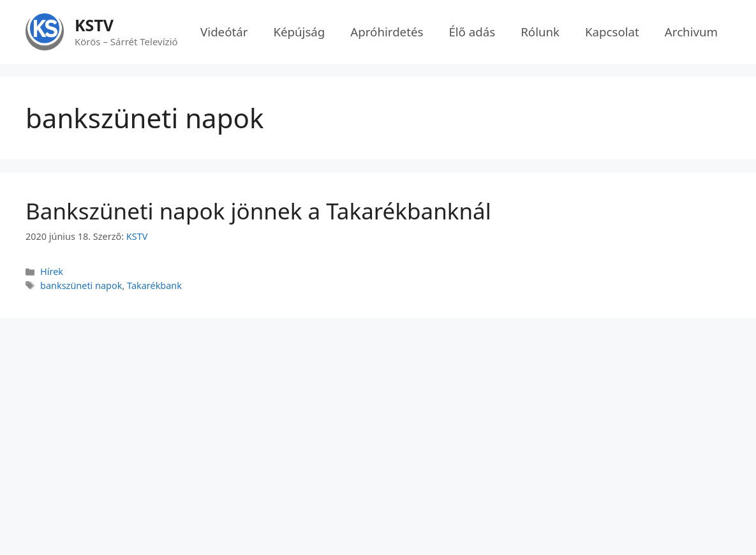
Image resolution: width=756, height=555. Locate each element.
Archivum (691, 32)
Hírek (52, 271)
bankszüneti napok (81, 285)
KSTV (94, 25)
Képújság (299, 32)
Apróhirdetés (387, 32)
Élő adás (472, 32)
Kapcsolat (612, 32)
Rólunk (540, 32)
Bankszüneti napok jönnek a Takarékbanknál (258, 211)
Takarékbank (154, 285)
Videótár (224, 32)
